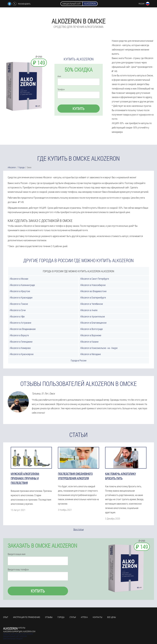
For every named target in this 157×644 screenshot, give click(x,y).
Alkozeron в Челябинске (92, 304)
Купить (78, 109)
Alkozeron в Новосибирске (93, 285)
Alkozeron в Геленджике (21, 342)
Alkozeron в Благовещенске (93, 323)
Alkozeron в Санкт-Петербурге (95, 279)
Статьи (73, 617)
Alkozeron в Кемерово (20, 348)
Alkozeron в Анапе (89, 310)
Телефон (61, 89)
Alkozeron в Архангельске (93, 316)
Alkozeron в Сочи (18, 310)
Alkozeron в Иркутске (20, 291)
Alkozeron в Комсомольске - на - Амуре (99, 348)
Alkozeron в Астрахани (20, 323)
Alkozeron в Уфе (17, 316)
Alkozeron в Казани (89, 342)
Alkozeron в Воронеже (91, 335)
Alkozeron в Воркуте (19, 335)
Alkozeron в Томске (19, 304)
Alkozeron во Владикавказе (23, 329)
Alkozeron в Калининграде (22, 285)
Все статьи (79, 529)
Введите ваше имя (17, 554)
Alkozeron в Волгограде (91, 329)
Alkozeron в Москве (19, 279)
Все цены (112, 617)
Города (61, 617)
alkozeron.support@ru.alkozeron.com (19, 631)
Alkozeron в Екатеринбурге (93, 297)
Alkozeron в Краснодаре (21, 297)
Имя (59, 76)
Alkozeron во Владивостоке (93, 291)
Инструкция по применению (27, 617)
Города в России (79, 360)
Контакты (98, 617)
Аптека (84, 617)
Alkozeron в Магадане (90, 354)
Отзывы (49, 617)
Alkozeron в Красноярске (22, 354)
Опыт (6, 617)
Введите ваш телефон (18, 569)
